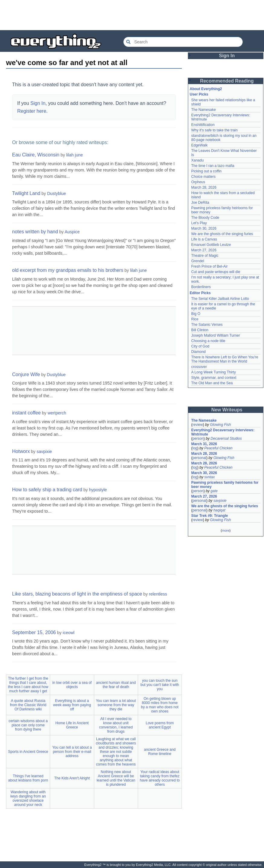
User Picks (199, 94)
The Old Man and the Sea (212, 383)
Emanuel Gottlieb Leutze (211, 245)
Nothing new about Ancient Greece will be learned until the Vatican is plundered (116, 778)
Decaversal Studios (226, 439)
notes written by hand (35, 232)
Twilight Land (26, 193)
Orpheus (198, 182)
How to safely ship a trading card (47, 490)
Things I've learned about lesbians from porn (28, 778)
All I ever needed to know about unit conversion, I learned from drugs (116, 725)
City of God (200, 346)
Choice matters (203, 177)
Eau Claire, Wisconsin (36, 155)
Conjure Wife (26, 374)
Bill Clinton (200, 330)
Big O (196, 314)
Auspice (72, 232)
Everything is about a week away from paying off (72, 705)
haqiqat (219, 510)
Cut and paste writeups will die (216, 272)
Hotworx (21, 451)
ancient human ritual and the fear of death (116, 685)
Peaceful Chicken (218, 448)
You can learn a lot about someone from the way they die (116, 705)
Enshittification (203, 125)
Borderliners (201, 287)
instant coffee (26, 413)
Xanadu (197, 160)
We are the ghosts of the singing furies (222, 234)
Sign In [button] (227, 56)
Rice (195, 319)
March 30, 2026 (204, 228)
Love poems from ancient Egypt (160, 725)
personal (199, 458)
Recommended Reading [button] (227, 81)
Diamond (198, 352)
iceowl (69, 633)
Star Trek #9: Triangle (209, 516)
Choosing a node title (208, 341)
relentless (158, 594)
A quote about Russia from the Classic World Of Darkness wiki (28, 705)
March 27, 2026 (204, 250)
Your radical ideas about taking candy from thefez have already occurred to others (160, 778)
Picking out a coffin (206, 171)
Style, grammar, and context (214, 378)
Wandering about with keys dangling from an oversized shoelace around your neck (28, 798)
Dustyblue (56, 193)
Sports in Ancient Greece (28, 752)
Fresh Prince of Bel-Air (209, 266)
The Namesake (203, 110)
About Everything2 (206, 89)
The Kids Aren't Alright (72, 778)
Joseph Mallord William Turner (216, 335)
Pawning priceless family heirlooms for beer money (225, 485)
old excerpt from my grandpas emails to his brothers (68, 270)
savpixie (44, 451)
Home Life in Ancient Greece (72, 725)
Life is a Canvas (204, 239)
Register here (32, 111)
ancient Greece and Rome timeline (160, 752)
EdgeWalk (199, 145)
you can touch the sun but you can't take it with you (160, 685)
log (195, 448)
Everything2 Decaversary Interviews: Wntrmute (223, 432)
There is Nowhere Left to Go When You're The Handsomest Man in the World (225, 359)
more (225, 530)
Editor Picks (200, 293)
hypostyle (98, 490)
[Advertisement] (132, 15)
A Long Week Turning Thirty (214, 372)
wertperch (57, 413)
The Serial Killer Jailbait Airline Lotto (220, 299)
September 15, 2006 (34, 632)
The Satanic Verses (207, 325)
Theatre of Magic (205, 256)
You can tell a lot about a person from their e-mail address (72, 752)
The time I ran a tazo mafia (213, 166)
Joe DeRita (200, 203)
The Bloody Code (205, 218)
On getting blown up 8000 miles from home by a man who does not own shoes (160, 705)
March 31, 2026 (204, 444)
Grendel (198, 261)
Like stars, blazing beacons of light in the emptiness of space (77, 594)
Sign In (38, 103)
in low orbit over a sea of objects (72, 685)
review (198, 425)
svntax (209, 477)
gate (214, 491)
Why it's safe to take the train (214, 130)
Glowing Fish (220, 425)
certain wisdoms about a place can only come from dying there (28, 725)
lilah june (74, 155)
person (198, 439)
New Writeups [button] (227, 410)
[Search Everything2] (183, 42)
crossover (199, 367)
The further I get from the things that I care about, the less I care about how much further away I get (28, 685)
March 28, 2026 (204, 187)
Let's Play (199, 223)
